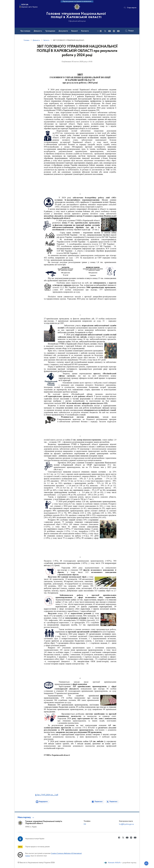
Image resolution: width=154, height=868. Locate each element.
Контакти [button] (85, 31)
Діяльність (36, 40)
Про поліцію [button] (25, 31)
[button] (26, 817)
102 (85, 824)
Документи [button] (63, 31)
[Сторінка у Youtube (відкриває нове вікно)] (110, 31)
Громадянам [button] (50, 31)
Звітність (46, 40)
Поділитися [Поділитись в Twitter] (113, 802)
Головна (26, 40)
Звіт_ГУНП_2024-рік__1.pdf (48, 795)
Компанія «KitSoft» (115, 863)
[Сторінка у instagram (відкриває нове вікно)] (114, 31)
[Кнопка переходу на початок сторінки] (146, 863)
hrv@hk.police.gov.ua (126, 824)
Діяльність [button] (38, 31)
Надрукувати (43, 802)
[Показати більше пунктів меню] (98, 31)
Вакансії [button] (75, 31)
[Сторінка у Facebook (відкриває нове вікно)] (101, 31)
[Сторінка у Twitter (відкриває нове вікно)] (105, 31)
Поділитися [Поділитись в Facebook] (99, 802)
